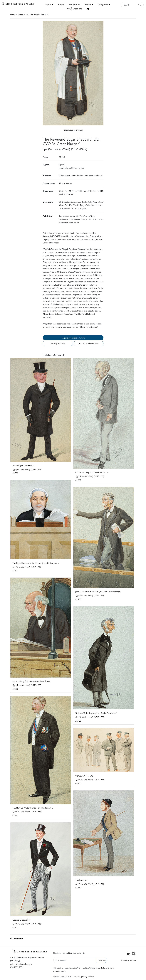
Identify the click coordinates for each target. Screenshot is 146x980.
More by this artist (58, 343)
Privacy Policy (101, 968)
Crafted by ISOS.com (129, 960)
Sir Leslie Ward (32, 15)
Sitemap (91, 977)
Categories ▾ (104, 4)
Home (13, 15)
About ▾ (49, 4)
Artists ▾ (89, 4)
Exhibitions (74, 4)
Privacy (85, 977)
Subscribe (102, 960)
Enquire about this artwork (73, 338)
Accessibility (77, 977)
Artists (21, 15)
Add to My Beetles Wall (88, 343)
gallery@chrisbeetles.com (21, 964)
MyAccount (74, 8)
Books (61, 4)
